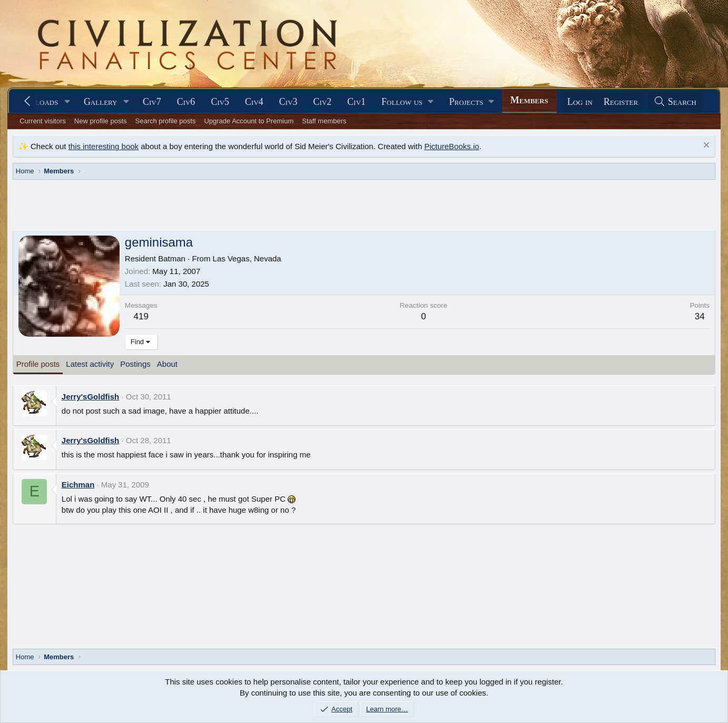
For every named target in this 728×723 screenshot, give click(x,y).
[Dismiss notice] (705, 146)
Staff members (324, 121)
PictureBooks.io (451, 146)
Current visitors (42, 121)
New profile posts (101, 121)
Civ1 (356, 102)
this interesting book (104, 146)
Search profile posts (166, 121)
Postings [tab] (135, 364)
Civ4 (254, 102)
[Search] (675, 102)
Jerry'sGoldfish (90, 397)
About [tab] (167, 364)
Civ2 (323, 102)
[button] (67, 102)
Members (529, 100)
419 (141, 316)
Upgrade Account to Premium (249, 121)
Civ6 (186, 102)
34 (700, 316)
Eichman (78, 485)
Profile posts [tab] (38, 364)
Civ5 (220, 102)
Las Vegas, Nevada (247, 258)
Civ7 (152, 102)
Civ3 (288, 102)
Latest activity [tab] (90, 364)
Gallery (101, 102)
